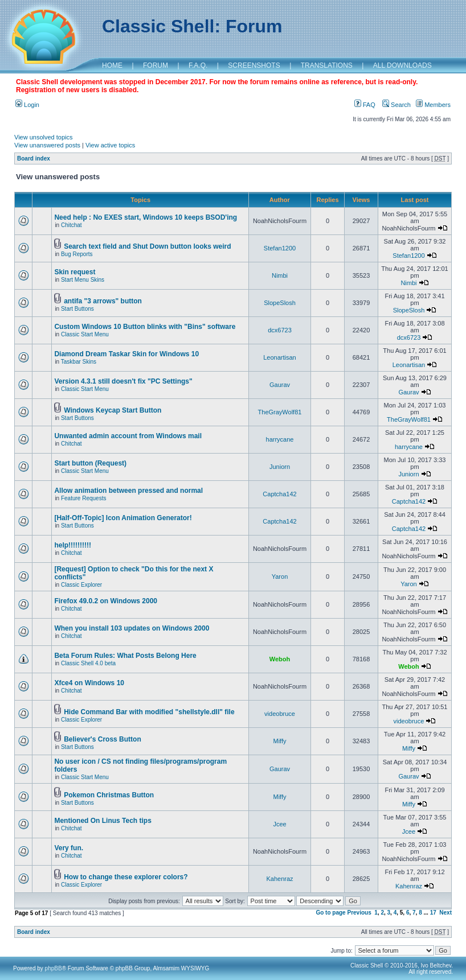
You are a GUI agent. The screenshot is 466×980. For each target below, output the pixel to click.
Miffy (279, 741)
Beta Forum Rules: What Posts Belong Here (125, 656)
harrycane (280, 439)
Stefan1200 (280, 248)
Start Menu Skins (83, 280)
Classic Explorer (81, 585)
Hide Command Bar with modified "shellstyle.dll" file (149, 712)
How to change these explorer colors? (126, 877)
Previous (359, 913)
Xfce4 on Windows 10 (89, 683)
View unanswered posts (47, 145)
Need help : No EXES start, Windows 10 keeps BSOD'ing (146, 217)
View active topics (110, 145)
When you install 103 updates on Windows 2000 (132, 628)
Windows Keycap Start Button (113, 410)
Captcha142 (279, 494)
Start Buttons (77, 309)
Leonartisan (280, 357)
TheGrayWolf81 (280, 412)
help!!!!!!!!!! (73, 545)
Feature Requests (84, 498)
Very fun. (69, 848)
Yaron (280, 577)
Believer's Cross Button (103, 739)
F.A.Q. (198, 65)
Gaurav (280, 385)
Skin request (75, 272)
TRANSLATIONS (327, 65)
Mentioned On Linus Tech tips (103, 821)
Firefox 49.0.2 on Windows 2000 (106, 601)
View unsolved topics (44, 137)
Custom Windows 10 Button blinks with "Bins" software (145, 327)
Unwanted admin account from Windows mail (128, 436)
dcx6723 (280, 330)
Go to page (330, 913)
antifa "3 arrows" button (103, 301)
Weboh (280, 659)
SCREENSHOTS (254, 65)
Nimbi (280, 275)
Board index (34, 158)
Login (27, 105)
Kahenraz (279, 879)
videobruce (280, 714)
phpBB (54, 968)
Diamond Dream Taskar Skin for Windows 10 (126, 354)
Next (445, 913)
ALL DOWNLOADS (402, 65)
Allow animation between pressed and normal (128, 491)
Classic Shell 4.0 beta (88, 663)
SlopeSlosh (280, 303)
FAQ (365, 105)
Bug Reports (77, 254)
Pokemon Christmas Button (109, 795)
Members (433, 105)
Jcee (279, 824)
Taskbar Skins (79, 362)
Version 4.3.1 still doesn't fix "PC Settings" (123, 381)
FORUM (156, 65)
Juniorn (280, 467)
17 (433, 913)
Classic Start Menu (85, 334)
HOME (112, 65)
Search (396, 105)
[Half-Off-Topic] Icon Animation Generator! (123, 518)
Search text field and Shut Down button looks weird (147, 246)
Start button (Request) (90, 463)
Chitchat (71, 225)
